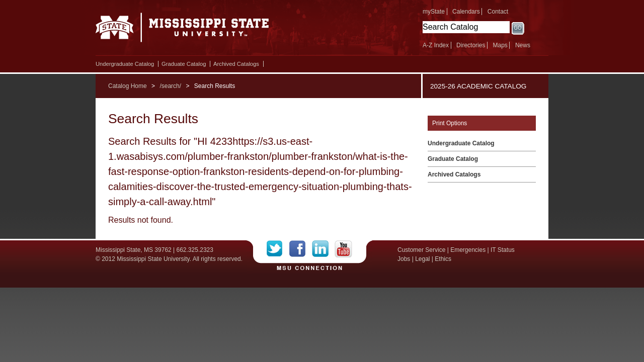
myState (434, 12)
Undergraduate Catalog (125, 64)
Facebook (301, 249)
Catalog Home (128, 86)
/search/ (170, 86)
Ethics (443, 259)
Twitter (278, 249)
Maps (500, 45)
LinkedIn (323, 249)
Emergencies (468, 250)
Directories (471, 45)
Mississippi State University (182, 30)
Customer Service (421, 250)
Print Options (450, 123)
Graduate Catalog (184, 64)
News (523, 45)
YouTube (343, 249)
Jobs (404, 259)
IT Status (503, 250)
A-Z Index (436, 45)
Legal (422, 259)
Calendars (466, 12)
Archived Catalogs (236, 64)
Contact (498, 12)
